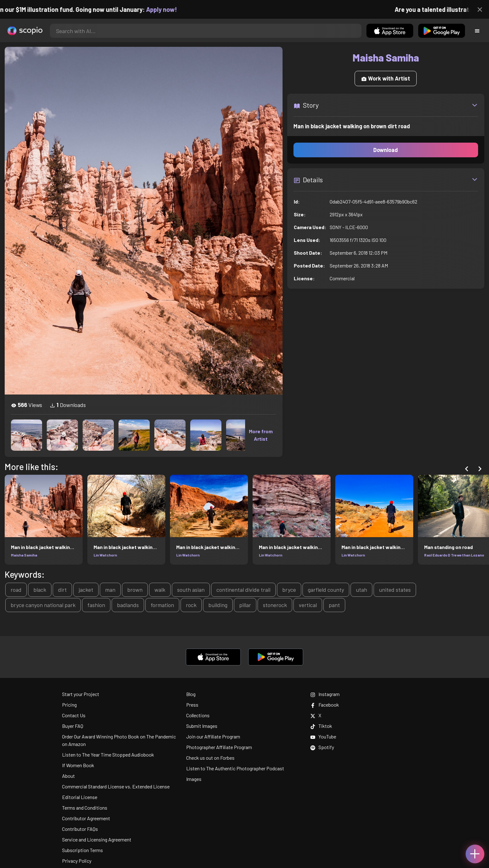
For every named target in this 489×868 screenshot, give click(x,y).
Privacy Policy (77, 861)
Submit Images (202, 726)
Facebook (325, 705)
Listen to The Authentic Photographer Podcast (235, 768)
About (68, 776)
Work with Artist (386, 78)
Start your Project (81, 694)
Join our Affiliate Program (213, 736)
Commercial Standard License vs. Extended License (116, 786)
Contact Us (74, 715)
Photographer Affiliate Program (219, 747)
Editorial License (80, 797)
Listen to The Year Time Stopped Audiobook (108, 755)
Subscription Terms (82, 850)
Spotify (322, 747)
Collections (198, 715)
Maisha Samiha (24, 555)
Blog (191, 694)
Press (192, 705)
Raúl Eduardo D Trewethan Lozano (454, 555)
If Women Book (78, 765)
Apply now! (168, 9)
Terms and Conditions (85, 808)
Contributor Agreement (86, 818)
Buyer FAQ (73, 726)
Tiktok (321, 726)
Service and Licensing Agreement (97, 839)
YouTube (323, 736)
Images (194, 779)
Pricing (69, 705)
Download (386, 150)
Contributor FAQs (80, 829)
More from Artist (261, 435)
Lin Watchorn (105, 555)
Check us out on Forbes (210, 758)
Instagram (325, 694)
